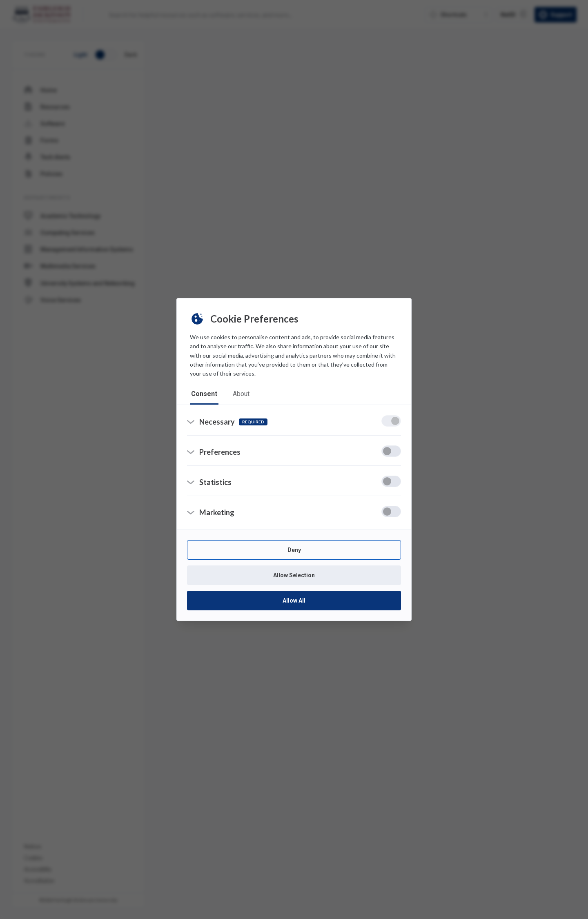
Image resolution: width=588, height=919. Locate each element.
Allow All (294, 602)
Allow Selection (294, 577)
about (242, 394)
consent (205, 394)
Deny (294, 552)
